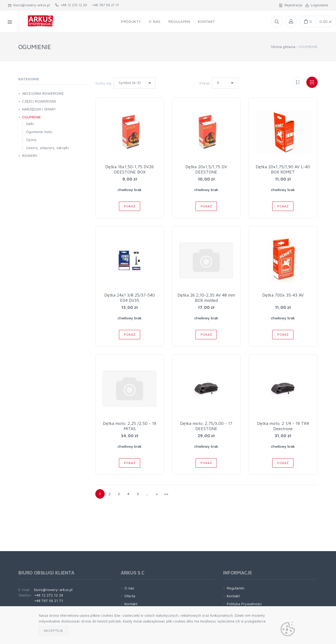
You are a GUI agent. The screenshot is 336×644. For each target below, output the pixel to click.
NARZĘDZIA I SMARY (39, 109)
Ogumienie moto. (40, 132)
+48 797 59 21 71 (106, 5)
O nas (129, 588)
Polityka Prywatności (244, 604)
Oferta (130, 596)
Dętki (30, 124)
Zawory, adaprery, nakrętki (47, 148)
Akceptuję (53, 630)
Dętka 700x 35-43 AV (283, 295)
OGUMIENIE (31, 117)
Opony (31, 140)
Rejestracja (291, 5)
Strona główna (283, 47)
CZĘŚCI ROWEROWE (39, 101)
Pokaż (204, 83)
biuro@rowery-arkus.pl (29, 5)
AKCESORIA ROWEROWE (43, 93)
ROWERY (30, 155)
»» (166, 494)
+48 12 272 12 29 (71, 5)
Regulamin (236, 588)
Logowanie (317, 5)
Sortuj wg (103, 83)
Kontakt (131, 604)
